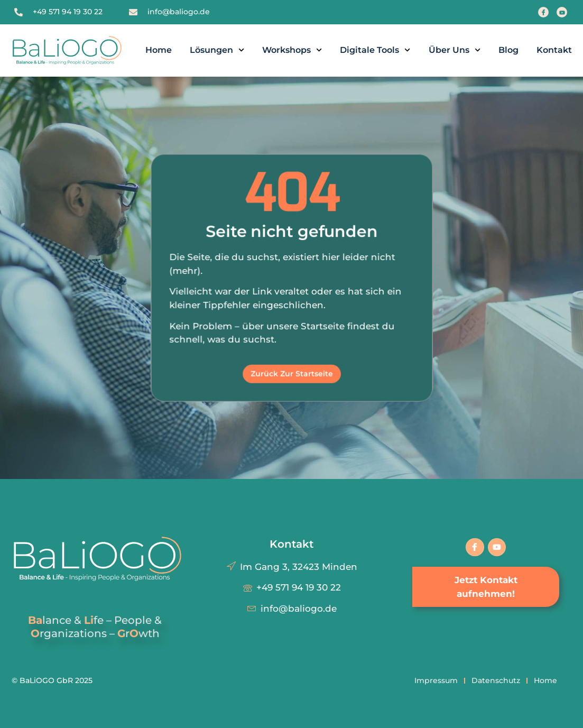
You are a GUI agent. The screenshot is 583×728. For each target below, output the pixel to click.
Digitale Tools (375, 50)
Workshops (292, 50)
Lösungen (217, 50)
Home (159, 50)
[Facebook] (543, 12)
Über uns (455, 50)
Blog (508, 50)
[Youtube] (562, 12)
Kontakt (554, 50)
